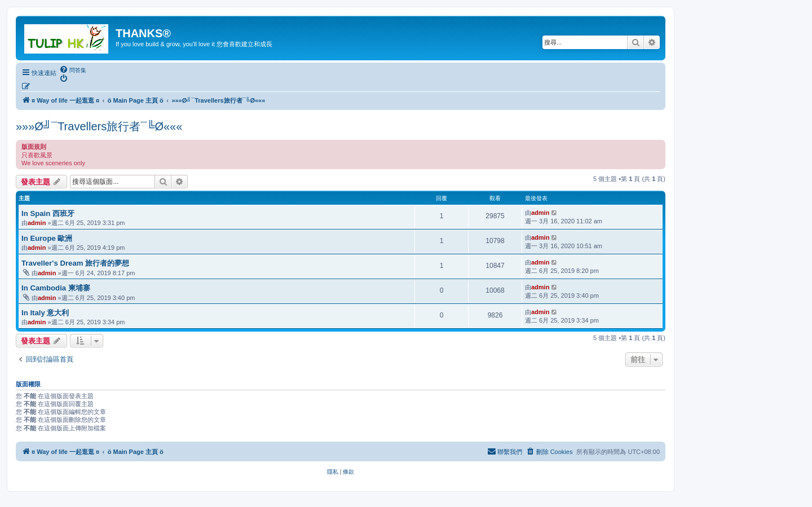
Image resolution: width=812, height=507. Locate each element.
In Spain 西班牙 (48, 213)
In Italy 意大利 (45, 313)
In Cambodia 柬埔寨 (56, 288)
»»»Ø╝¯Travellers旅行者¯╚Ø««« (99, 126)
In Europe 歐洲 (47, 238)
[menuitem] (73, 70)
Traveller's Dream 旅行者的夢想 (75, 263)
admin (37, 223)
